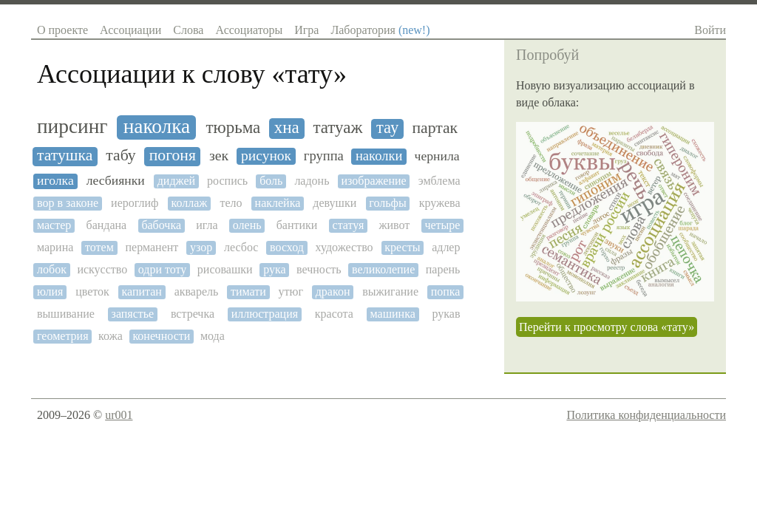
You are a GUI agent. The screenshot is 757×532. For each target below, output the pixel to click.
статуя (349, 225)
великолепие (383, 269)
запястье (133, 314)
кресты (402, 247)
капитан (142, 291)
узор (201, 247)
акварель (197, 291)
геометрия (62, 336)
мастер (54, 225)
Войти (710, 30)
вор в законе (68, 203)
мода (213, 336)
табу (120, 156)
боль (271, 181)
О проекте (62, 30)
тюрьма (233, 127)
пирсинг (72, 126)
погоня (173, 156)
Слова (188, 30)
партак (435, 128)
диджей (176, 181)
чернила (437, 156)
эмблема (439, 181)
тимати (248, 291)
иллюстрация (265, 314)
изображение (373, 181)
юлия (50, 291)
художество (344, 247)
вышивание (66, 314)
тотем (99, 247)
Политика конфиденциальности (646, 415)
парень (443, 269)
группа (324, 156)
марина (55, 247)
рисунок (266, 156)
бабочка (161, 225)
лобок (52, 269)
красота (334, 314)
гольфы (387, 203)
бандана (106, 225)
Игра (306, 30)
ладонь (312, 181)
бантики (297, 225)
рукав (446, 314)
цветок (92, 291)
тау (387, 128)
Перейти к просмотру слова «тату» (607, 327)
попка (446, 291)
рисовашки (225, 269)
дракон (333, 291)
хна (287, 127)
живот (394, 225)
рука (274, 269)
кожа (111, 336)
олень (247, 225)
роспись (227, 181)
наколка (157, 126)
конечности (161, 336)
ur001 (119, 415)
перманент (152, 247)
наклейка (278, 203)
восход (287, 247)
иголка (55, 181)
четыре (442, 225)
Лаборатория (380, 30)
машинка (393, 314)
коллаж (190, 203)
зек (219, 156)
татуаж (337, 127)
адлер (446, 247)
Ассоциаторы (249, 30)
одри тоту (163, 269)
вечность (319, 269)
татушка (65, 156)
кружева (440, 203)
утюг (291, 291)
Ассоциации (130, 30)
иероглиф (135, 203)
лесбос (241, 247)
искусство (102, 269)
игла (207, 225)
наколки (379, 156)
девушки (335, 203)
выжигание (390, 291)
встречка (193, 314)
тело (231, 203)
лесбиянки (116, 181)
